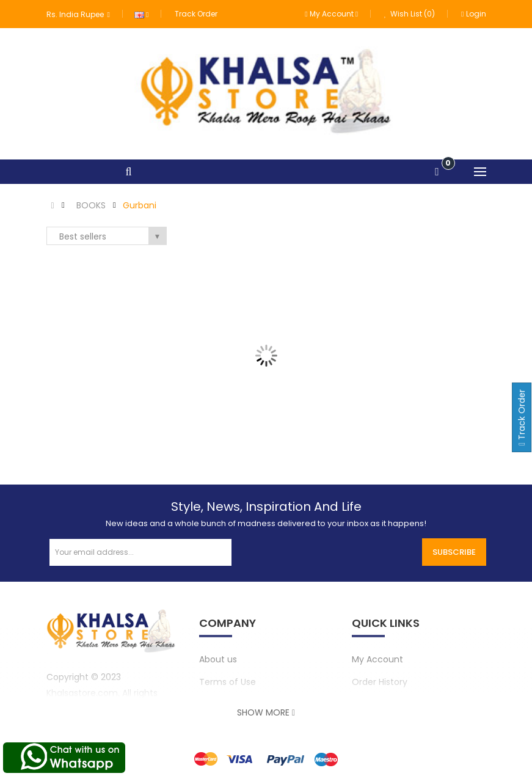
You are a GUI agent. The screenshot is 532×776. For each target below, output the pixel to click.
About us (218, 659)
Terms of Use (228, 682)
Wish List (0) (410, 14)
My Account (377, 659)
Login (473, 14)
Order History (380, 682)
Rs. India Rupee (78, 14)
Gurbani (140, 205)
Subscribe (454, 552)
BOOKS (91, 205)
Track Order (196, 14)
